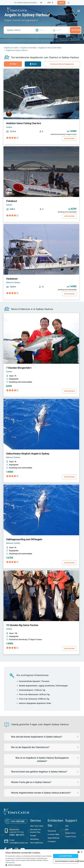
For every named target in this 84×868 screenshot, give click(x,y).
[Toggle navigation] (79, 11)
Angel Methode (54, 838)
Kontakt (33, 836)
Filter (13, 64)
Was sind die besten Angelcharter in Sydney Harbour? (37, 737)
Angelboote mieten (11, 48)
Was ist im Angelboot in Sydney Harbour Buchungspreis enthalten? (42, 759)
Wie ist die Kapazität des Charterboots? (30, 747)
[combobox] (79, 852)
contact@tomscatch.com (19, 838)
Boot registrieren (37, 843)
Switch (61, 3)
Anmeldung (34, 839)
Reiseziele (52, 831)
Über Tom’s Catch (37, 826)
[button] (29, 865)
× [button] (82, 852)
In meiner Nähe (53, 834)
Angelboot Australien (28, 48)
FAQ (67, 826)
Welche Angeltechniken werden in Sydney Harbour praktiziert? (41, 793)
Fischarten (52, 841)
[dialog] (42, 859)
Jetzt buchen (69, 138)
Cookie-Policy (71, 837)
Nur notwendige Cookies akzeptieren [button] (67, 861)
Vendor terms (70, 833)
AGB (67, 829)
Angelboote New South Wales (50, 48)
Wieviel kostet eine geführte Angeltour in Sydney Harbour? (39, 772)
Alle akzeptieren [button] (66, 856)
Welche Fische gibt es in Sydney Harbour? (31, 782)
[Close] (68, 3)
